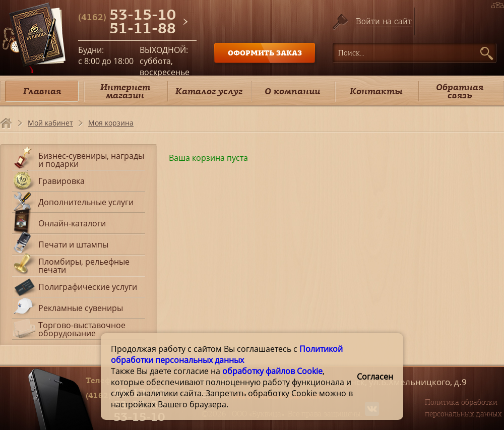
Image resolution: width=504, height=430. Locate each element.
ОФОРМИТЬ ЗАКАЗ (265, 53)
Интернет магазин (125, 91)
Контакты (376, 91)
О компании (292, 91)
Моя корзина (111, 123)
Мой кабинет (50, 123)
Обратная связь (460, 91)
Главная (42, 91)
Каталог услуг (209, 91)
